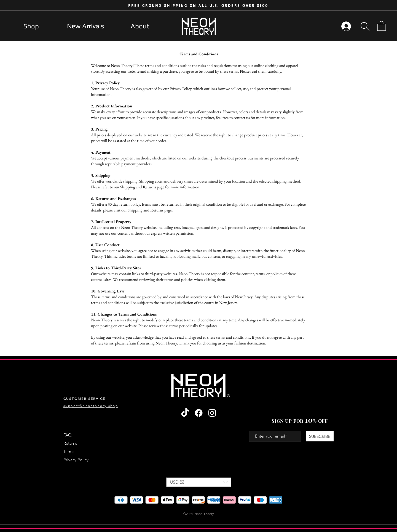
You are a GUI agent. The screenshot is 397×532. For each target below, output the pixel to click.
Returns (70, 443)
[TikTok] (185, 413)
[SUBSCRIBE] (320, 436)
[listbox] (199, 482)
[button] (365, 26)
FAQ (68, 435)
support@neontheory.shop (91, 406)
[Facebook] (199, 413)
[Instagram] (212, 413)
